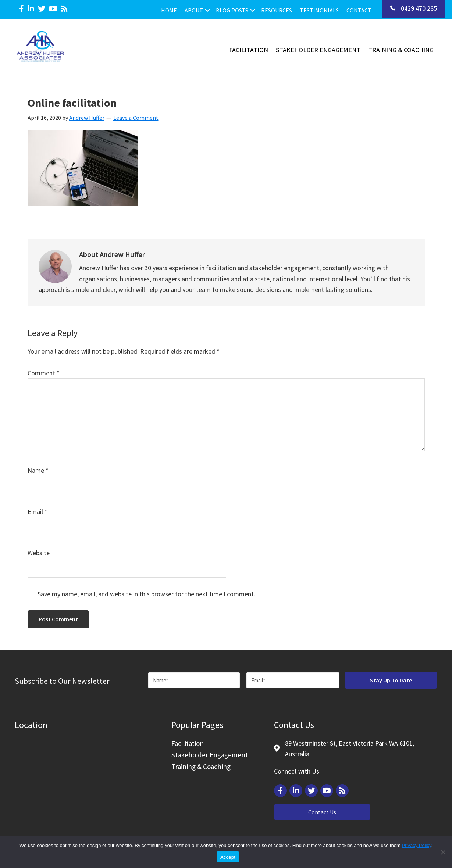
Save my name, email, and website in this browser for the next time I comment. (146, 594)
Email (38, 512)
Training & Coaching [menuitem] (401, 50)
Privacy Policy (417, 845)
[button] (207, 10)
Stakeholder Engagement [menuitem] (318, 50)
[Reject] (443, 852)
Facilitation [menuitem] (249, 50)
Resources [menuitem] (277, 10)
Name (38, 470)
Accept (228, 857)
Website (39, 553)
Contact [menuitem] (359, 10)
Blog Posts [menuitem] (232, 10)
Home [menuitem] (169, 10)
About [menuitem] (194, 10)
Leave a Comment (136, 118)
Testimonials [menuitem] (319, 10)
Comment (44, 373)
